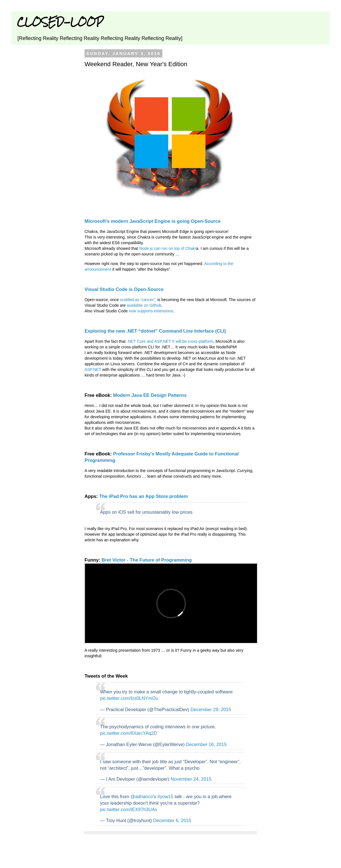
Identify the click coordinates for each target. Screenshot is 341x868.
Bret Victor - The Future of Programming (147, 560)
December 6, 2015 (172, 820)
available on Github (144, 305)
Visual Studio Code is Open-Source (124, 289)
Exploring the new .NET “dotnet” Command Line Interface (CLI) (155, 331)
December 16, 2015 (206, 744)
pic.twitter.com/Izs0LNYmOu (129, 698)
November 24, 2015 (191, 779)
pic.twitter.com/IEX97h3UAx (129, 809)
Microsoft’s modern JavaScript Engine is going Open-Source (152, 221)
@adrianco (142, 796)
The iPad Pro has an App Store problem (143, 496)
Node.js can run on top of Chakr (168, 248)
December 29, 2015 (211, 709)
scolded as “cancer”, (138, 300)
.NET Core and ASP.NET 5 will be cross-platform (170, 341)
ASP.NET (93, 370)
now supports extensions (151, 311)
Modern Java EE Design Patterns (150, 395)
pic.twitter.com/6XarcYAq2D (129, 733)
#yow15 (166, 796)
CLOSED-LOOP (60, 22)
